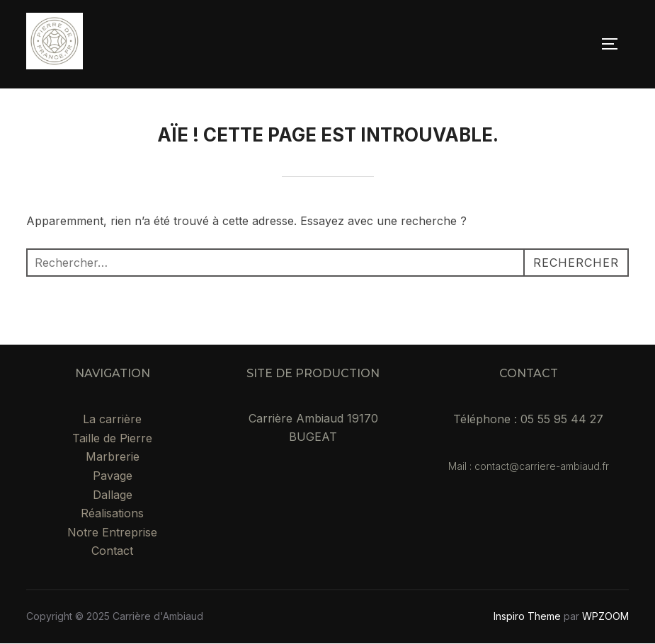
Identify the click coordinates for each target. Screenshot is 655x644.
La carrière (112, 419)
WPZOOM (605, 616)
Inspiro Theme (527, 616)
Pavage (113, 476)
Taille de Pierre (112, 438)
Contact (112, 551)
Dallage (113, 495)
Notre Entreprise (112, 532)
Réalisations (112, 513)
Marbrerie (113, 456)
